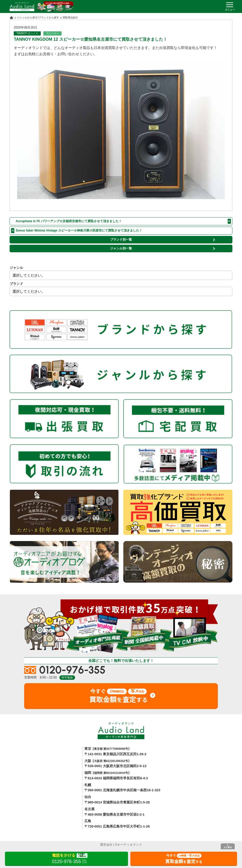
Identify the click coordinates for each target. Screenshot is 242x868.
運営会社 (106, 845)
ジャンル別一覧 (121, 248)
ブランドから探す (49, 17)
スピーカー (52, 33)
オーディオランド (130, 845)
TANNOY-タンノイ (27, 33)
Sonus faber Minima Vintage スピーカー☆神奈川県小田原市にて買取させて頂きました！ (79, 230)
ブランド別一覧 (121, 240)
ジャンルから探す (27, 17)
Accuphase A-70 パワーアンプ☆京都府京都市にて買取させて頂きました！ (69, 221)
